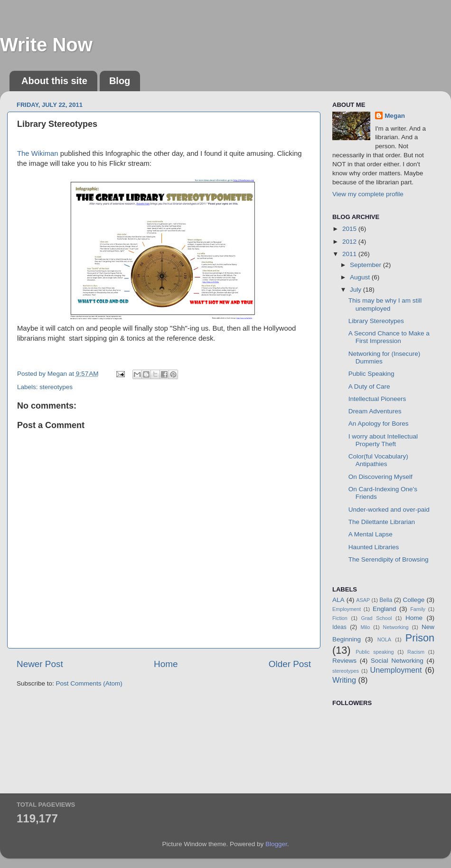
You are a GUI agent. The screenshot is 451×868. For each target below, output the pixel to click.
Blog (120, 81)
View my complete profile (368, 194)
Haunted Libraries (374, 547)
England (385, 609)
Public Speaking (371, 374)
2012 (350, 242)
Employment (347, 609)
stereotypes (56, 387)
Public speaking (375, 652)
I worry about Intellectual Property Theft (383, 440)
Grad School (377, 618)
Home (166, 664)
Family (418, 609)
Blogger (276, 844)
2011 (350, 254)
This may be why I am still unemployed (385, 304)
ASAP (363, 600)
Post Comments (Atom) (89, 683)
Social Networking (397, 661)
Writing (344, 680)
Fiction (340, 618)
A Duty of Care (369, 386)
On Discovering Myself (381, 477)
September (366, 265)
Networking (396, 627)
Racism (416, 652)
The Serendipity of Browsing (389, 559)
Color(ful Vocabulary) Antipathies (378, 460)
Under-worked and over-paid (389, 510)
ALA (338, 600)
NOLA (384, 639)
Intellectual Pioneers (377, 399)
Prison (420, 638)
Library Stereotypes (376, 321)
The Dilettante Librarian (382, 522)
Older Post (290, 664)
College (414, 600)
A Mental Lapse (371, 534)
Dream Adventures (375, 411)
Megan (395, 116)
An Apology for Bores (379, 424)
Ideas (339, 627)
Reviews (344, 661)
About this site (54, 81)
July (357, 290)
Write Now (46, 45)
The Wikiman (38, 153)
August (361, 277)
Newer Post (40, 664)
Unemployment (396, 670)
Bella (386, 600)
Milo (365, 627)
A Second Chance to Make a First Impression (389, 337)
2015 (350, 229)
